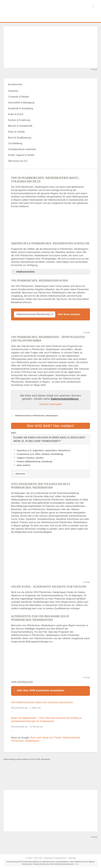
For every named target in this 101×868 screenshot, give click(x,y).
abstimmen (20, 473)
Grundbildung (15, 143)
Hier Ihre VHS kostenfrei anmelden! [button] (39, 689)
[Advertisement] (50, 47)
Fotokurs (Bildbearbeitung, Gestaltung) (34, 461)
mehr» (77, 862)
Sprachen (13, 91)
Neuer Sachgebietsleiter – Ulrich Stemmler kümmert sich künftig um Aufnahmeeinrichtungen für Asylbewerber (47, 718)
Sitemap (72, 856)
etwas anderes (23, 464)
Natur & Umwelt (16, 132)
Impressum (49, 856)
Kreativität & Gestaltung (21, 108)
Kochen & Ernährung (19, 120)
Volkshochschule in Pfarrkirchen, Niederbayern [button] (35, 416)
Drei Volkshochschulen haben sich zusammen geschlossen (42, 700)
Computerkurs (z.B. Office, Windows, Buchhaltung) (40, 453)
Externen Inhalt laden (51, 404)
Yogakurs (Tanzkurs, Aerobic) (30, 457)
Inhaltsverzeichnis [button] (23, 272)
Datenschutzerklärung (65, 399)
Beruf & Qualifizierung (20, 138)
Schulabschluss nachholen (22, 149)
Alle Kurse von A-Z (18, 161)
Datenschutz (61, 856)
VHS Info (38, 856)
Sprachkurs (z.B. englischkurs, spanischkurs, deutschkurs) (43, 450)
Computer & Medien (19, 97)
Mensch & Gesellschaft (20, 126)
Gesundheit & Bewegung (21, 103)
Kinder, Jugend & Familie (21, 155)
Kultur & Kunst (16, 114)
